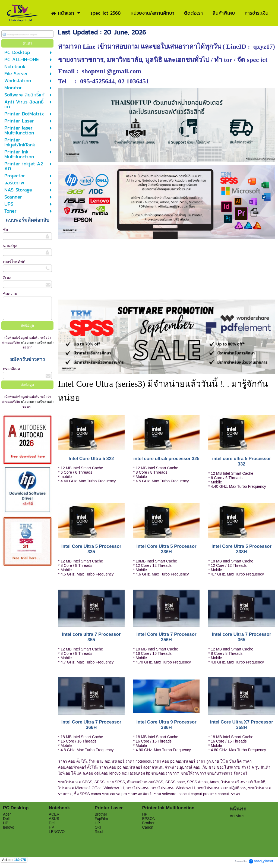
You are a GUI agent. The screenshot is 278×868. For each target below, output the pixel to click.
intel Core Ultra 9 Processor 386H (166, 725)
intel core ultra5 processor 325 (166, 459)
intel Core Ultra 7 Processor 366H (91, 725)
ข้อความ (10, 294)
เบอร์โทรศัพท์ (14, 262)
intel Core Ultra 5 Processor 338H (241, 549)
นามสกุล (10, 246)
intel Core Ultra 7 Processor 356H (166, 637)
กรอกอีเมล (12, 369)
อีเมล (7, 278)
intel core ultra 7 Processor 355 (91, 637)
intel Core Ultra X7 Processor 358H (242, 725)
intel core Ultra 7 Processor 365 (241, 637)
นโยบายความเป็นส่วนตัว (37, 342)
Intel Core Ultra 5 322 (91, 459)
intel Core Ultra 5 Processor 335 (91, 549)
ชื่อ (5, 229)
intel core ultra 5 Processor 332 (241, 461)
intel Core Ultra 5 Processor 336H (166, 549)
